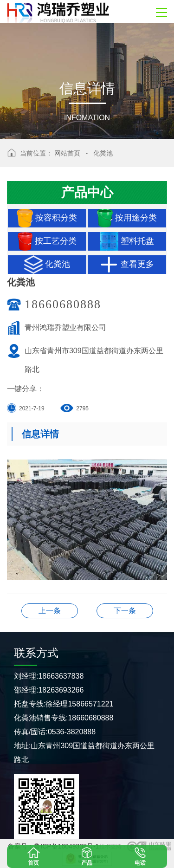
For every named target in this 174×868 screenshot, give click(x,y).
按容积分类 (47, 218)
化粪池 (103, 153)
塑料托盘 (127, 241)
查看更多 (127, 265)
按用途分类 (127, 218)
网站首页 (67, 153)
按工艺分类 (47, 241)
